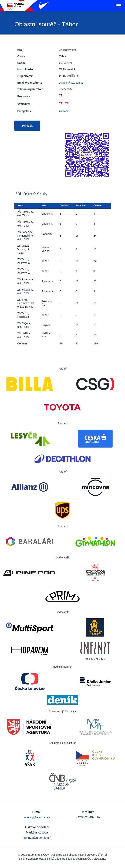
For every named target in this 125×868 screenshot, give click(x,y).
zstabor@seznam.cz (71, 83)
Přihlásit (27, 126)
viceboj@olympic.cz (37, 817)
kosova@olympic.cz (37, 838)
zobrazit (64, 111)
